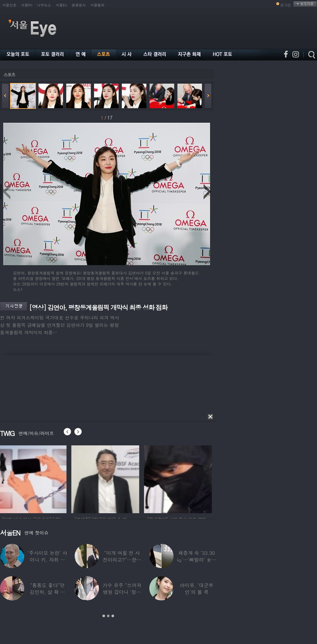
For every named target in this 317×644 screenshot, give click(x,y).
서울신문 (9, 5)
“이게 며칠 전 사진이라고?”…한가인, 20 (122, 560)
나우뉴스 (44, 5)
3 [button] (113, 616)
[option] (34, 478)
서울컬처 (98, 5)
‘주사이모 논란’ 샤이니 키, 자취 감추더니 (48, 560)
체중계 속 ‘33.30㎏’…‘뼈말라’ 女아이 (197, 560)
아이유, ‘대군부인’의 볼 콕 (196, 588)
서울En (61, 5)
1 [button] (104, 616)
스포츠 (9, 74)
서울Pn (27, 5)
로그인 (285, 5)
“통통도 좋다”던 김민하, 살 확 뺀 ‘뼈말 (47, 592)
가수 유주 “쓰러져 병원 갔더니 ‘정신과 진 (122, 592)
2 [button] (108, 616)
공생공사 (79, 5)
